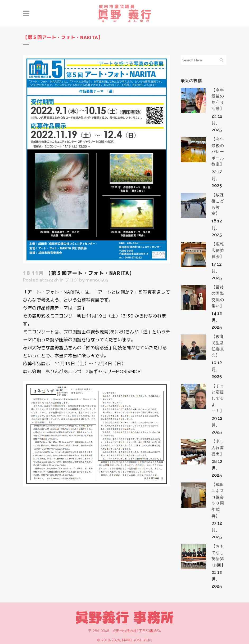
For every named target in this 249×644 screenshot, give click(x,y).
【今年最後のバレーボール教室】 (218, 152)
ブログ (71, 280)
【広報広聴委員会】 (218, 250)
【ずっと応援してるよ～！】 (218, 398)
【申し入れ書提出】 (218, 448)
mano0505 (97, 280)
